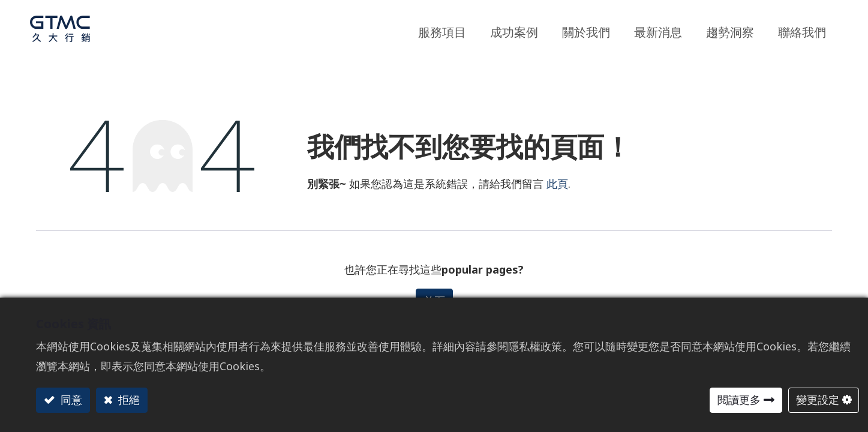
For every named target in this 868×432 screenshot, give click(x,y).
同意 (70, 400)
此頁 (557, 184)
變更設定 (818, 400)
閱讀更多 (739, 400)
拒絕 (127, 400)
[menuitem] (730, 29)
